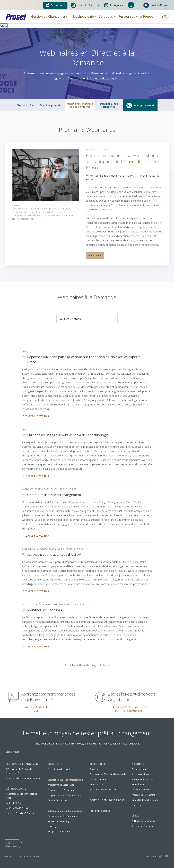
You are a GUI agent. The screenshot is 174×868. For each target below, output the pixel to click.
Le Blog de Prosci (140, 106)
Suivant (105, 665)
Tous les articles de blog (81, 665)
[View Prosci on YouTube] (166, 856)
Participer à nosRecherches (108, 105)
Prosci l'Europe (69, 489)
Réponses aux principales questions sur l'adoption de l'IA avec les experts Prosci (123, 161)
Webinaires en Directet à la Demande (80, 105)
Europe (26, 351)
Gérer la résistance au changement (54, 495)
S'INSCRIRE (95, 255)
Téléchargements (51, 105)
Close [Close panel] (4, 26)
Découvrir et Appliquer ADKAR (39, 549)
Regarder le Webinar (36, 416)
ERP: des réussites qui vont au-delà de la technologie (68, 435)
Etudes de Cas (25, 105)
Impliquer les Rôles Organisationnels (43, 604)
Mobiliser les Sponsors (45, 610)
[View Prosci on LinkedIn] (161, 856)
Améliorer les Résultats (36, 489)
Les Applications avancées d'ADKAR (54, 555)
